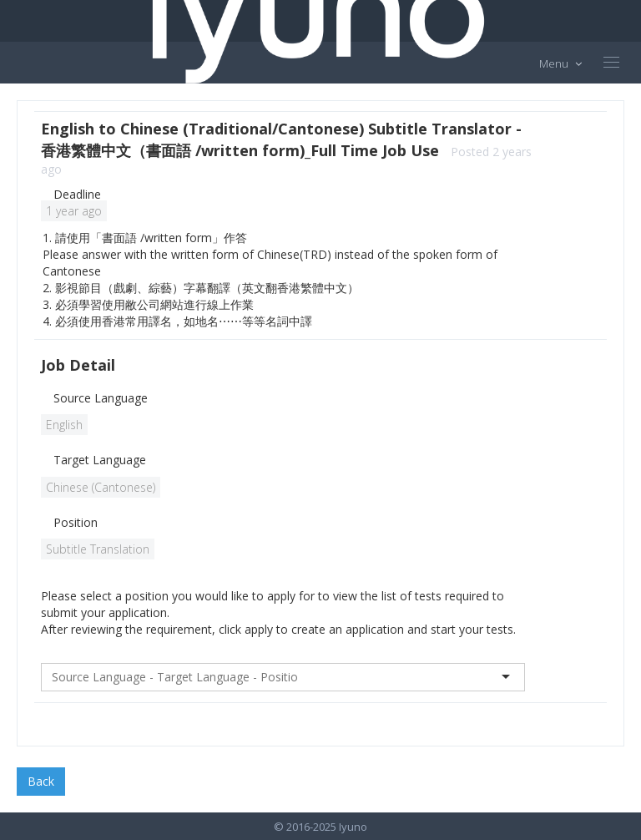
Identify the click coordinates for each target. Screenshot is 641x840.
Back (41, 781)
